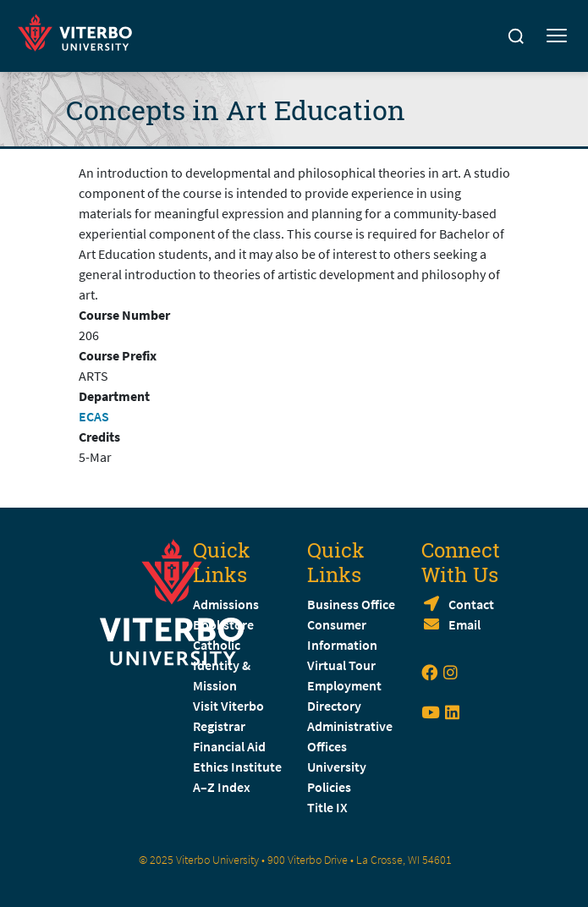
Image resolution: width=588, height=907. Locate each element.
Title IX (327, 807)
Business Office (351, 604)
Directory (335, 706)
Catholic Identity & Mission (222, 665)
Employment (344, 685)
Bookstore (223, 624)
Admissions (226, 604)
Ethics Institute (237, 767)
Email (464, 624)
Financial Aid (229, 746)
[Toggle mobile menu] (557, 36)
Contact (471, 604)
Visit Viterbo (228, 706)
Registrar (219, 726)
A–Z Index (222, 787)
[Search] (516, 36)
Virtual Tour (341, 665)
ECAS (94, 416)
